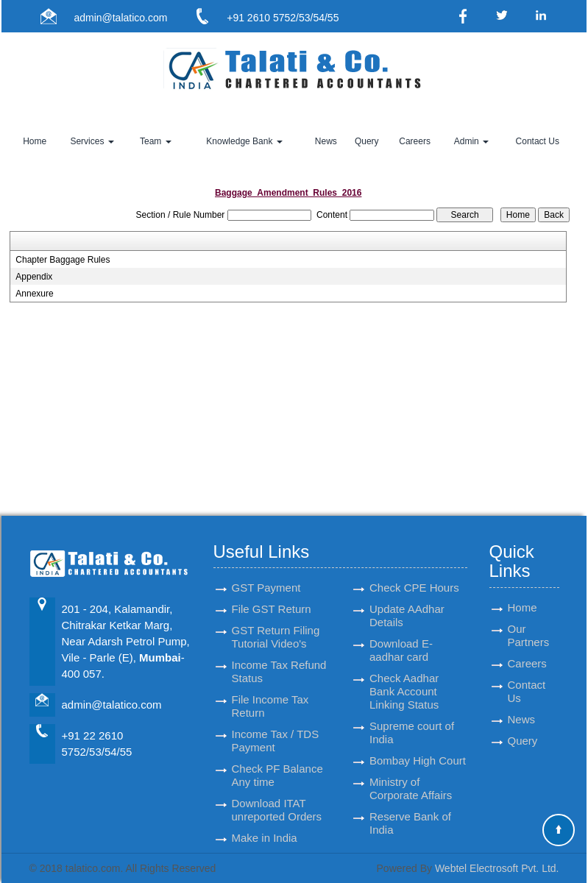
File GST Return (272, 596)
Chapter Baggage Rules (63, 260)
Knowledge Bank (244, 141)
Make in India (265, 825)
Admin (471, 141)
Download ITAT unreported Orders (277, 797)
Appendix (34, 277)
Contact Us (538, 141)
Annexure (34, 294)
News (326, 141)
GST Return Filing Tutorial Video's (276, 624)
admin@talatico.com (120, 18)
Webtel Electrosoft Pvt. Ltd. (497, 868)
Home (35, 141)
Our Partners (529, 622)
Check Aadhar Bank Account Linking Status (404, 678)
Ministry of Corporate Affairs (411, 775)
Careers (415, 141)
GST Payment (266, 574)
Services (92, 141)
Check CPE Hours (414, 574)
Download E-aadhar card (401, 637)
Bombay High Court (418, 747)
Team (156, 141)
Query (367, 141)
